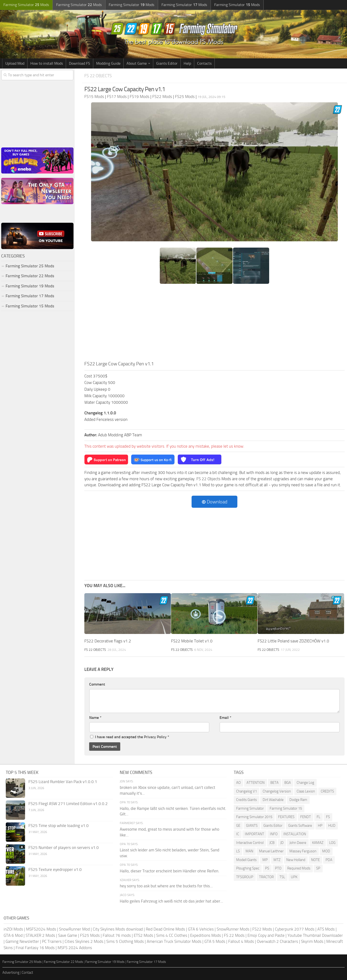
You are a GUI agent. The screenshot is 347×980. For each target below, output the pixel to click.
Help (187, 63)
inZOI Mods (13, 929)
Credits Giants (247, 800)
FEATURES (286, 817)
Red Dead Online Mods (165, 929)
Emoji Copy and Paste (266, 935)
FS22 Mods (262, 929)
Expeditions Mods (206, 935)
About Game (137, 63)
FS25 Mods (90, 935)
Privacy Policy (155, 737)
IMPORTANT (254, 834)
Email (225, 717)
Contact (27, 972)
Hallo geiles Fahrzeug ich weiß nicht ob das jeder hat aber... (171, 901)
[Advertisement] (214, 324)
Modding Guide (108, 63)
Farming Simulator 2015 (254, 817)
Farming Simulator (250, 808)
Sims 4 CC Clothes (172, 935)
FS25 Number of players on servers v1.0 (64, 848)
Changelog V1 (247, 791)
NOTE (315, 860)
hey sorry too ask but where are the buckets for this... (166, 886)
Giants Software (300, 825)
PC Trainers (52, 941)
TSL (282, 877)
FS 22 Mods (234, 935)
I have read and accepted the (130, 737)
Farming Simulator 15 (286, 808)
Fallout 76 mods (117, 935)
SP (318, 868)
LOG (332, 842)
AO (238, 783)
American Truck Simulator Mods (174, 941)
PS (267, 868)
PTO (278, 868)
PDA (329, 860)
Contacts (204, 63)
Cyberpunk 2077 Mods (295, 929)
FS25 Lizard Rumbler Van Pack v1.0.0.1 (63, 782)
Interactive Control (250, 842)
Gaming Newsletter (22, 941)
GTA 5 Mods (215, 941)
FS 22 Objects (99, 76)
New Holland (296, 860)
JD (282, 842)
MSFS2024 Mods (41, 929)
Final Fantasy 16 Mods (35, 947)
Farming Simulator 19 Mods (30, 286)
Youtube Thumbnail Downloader (315, 935)
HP (320, 825)
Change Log (305, 783)
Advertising (11, 972)
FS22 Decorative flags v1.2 (108, 641)
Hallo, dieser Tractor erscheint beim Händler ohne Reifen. (170, 871)
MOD (326, 851)
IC (238, 834)
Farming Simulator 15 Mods (30, 306)
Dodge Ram (298, 800)
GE (238, 825)
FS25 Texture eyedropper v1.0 (55, 869)
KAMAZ (318, 842)
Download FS (80, 63)
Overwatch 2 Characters (277, 941)
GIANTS (252, 825)
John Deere (298, 842)
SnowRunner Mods (233, 929)
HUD (332, 825)
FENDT (306, 817)
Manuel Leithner (271, 851)
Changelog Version (277, 791)
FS (328, 817)
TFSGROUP (245, 877)
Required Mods (299, 868)
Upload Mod (15, 63)
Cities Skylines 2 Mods (84, 941)
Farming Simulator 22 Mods (30, 276)
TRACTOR (266, 877)
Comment (97, 684)
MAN (249, 851)
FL (318, 817)
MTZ (277, 860)
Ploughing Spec (248, 868)
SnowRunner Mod (74, 929)
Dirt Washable (273, 800)
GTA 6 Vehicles (201, 929)
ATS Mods (326, 929)
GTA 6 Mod (13, 935)
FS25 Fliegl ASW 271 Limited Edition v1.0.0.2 (68, 804)
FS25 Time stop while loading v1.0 (59, 826)
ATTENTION (256, 783)
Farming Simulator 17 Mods (30, 296)
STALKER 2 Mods (40, 935)
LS (238, 851)
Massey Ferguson (303, 851)
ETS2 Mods (143, 935)
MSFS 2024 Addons (75, 947)
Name (95, 717)
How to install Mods (47, 63)
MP (265, 860)
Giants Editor (167, 63)
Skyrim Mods (312, 941)
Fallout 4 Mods (241, 941)
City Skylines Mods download (118, 929)
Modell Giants (246, 860)
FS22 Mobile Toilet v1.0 (192, 641)
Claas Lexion (306, 791)
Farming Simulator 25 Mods (30, 266)
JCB (272, 842)
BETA (274, 783)
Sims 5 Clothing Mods (125, 941)
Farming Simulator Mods (26, 5)
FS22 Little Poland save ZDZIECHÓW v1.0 (293, 641)
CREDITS (327, 791)
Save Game (68, 935)
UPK (294, 877)
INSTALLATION (295, 834)
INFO (274, 834)
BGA (288, 783)
